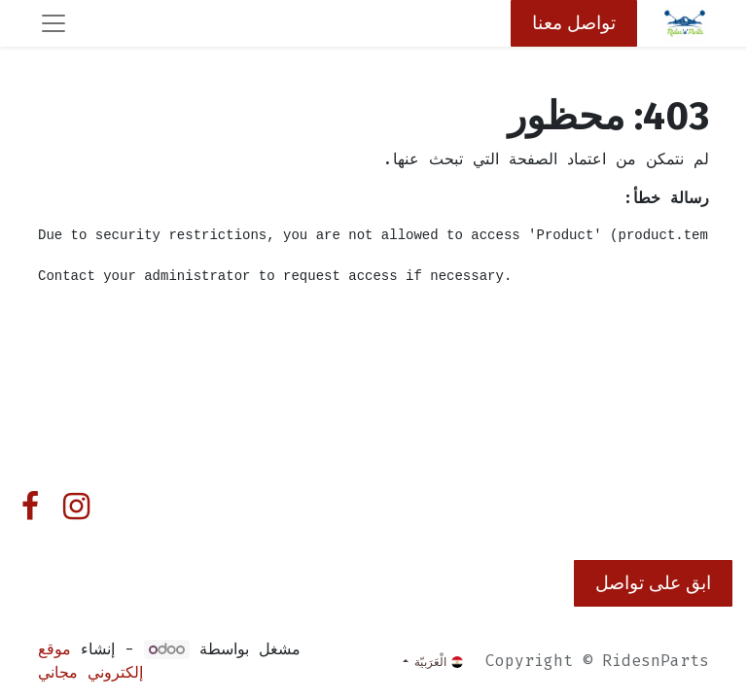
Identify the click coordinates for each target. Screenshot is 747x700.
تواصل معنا (574, 23)
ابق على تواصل (653, 583)
